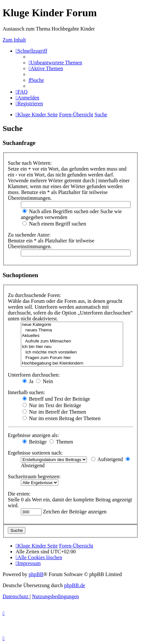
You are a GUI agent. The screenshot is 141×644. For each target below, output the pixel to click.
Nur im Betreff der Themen (54, 412)
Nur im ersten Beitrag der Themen (62, 418)
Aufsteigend (107, 459)
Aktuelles (72, 336)
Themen (61, 442)
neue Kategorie (72, 325)
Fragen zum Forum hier (72, 358)
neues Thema (72, 330)
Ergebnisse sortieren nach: (35, 453)
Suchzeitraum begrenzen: (34, 477)
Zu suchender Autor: (29, 235)
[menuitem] (55, 63)
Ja (28, 381)
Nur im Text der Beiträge (52, 405)
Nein (44, 381)
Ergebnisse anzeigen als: (33, 435)
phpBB (36, 574)
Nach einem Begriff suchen (54, 224)
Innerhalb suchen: (26, 392)
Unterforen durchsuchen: (34, 375)
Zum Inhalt (14, 40)
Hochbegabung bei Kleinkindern (72, 363)
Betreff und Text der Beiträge (56, 399)
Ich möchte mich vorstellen (72, 352)
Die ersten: (19, 494)
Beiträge (35, 442)
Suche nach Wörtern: (30, 163)
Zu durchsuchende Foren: (35, 295)
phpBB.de (75, 585)
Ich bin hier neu (72, 347)
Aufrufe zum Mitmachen (72, 341)
